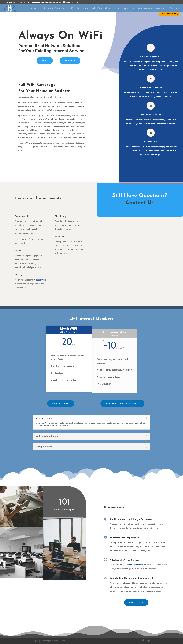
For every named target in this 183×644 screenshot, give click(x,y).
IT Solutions (79, 9)
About (35, 9)
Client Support (123, 9)
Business (70, 60)
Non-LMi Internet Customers (122, 403)
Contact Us (140, 203)
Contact (175, 9)
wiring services (40, 280)
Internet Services (55, 9)
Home (45, 60)
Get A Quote (136, 602)
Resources (144, 9)
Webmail (161, 9)
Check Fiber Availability (169, 14)
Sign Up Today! (61, 403)
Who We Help (100, 9)
